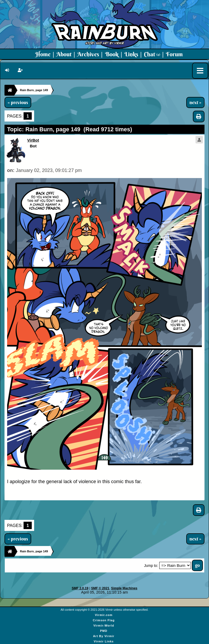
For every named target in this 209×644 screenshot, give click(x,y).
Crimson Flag (104, 620)
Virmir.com (104, 615)
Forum (174, 54)
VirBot (33, 140)
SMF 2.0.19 (80, 588)
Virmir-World (104, 626)
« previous (18, 102)
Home (43, 54)
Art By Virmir (104, 636)
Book (112, 54)
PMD (104, 631)
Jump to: (151, 566)
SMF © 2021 (100, 588)
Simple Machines (124, 588)
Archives (88, 54)
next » (195, 102)
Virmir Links (104, 641)
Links (131, 54)
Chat (152, 54)
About (64, 54)
